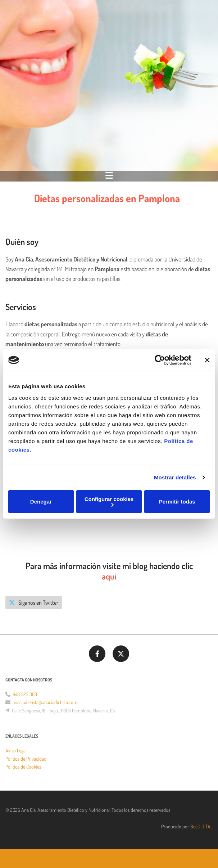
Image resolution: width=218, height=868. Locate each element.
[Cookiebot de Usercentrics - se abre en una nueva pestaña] (160, 360)
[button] (34, 603)
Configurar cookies (109, 501)
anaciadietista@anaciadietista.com (45, 702)
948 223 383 (25, 694)
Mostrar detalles (175, 477)
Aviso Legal (16, 750)
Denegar (41, 502)
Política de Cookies (23, 767)
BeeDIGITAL (201, 826)
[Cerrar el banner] (207, 360)
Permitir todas (177, 502)
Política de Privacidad (26, 759)
